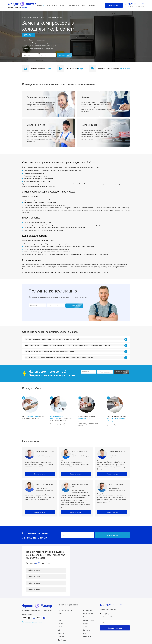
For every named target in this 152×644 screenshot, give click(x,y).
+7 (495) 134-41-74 (113, 605)
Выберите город (34, 570)
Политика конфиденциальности (32, 622)
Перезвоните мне (113, 535)
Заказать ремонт (65, 55)
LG (59, 630)
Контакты (92, 5)
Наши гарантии (89, 617)
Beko (60, 617)
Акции (85, 627)
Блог (84, 5)
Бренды (40, 5)
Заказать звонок (115, 628)
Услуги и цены (52, 5)
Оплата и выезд (89, 620)
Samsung (61, 633)
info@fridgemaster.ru (109, 614)
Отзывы (86, 623)
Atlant (60, 613)
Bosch (60, 627)
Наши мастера (74, 5)
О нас (62, 5)
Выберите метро (34, 589)
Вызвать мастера (40, 474)
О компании (87, 610)
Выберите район (34, 577)
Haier (60, 620)
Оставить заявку (114, 5)
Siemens (61, 637)
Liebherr (61, 623)
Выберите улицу (34, 583)
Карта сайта (87, 637)
